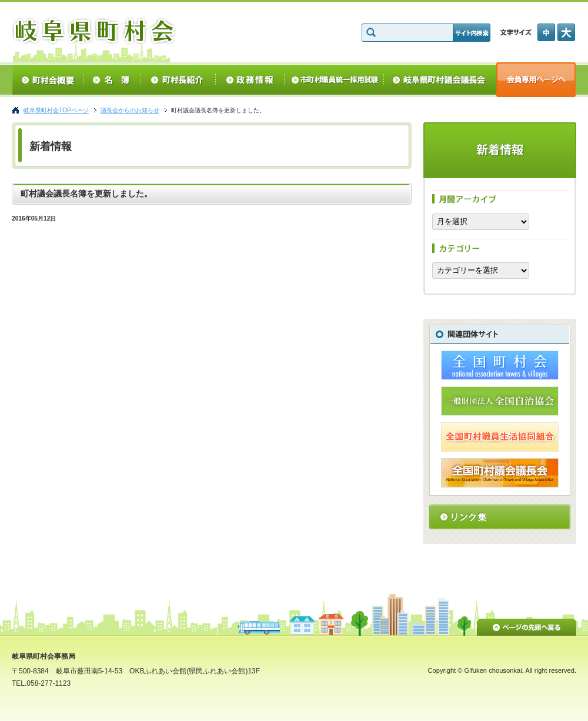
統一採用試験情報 (334, 80)
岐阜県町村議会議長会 (440, 80)
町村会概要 (47, 80)
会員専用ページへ (536, 80)
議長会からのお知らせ (130, 110)
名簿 (112, 80)
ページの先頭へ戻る (527, 625)
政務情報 (250, 80)
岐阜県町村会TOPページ (56, 110)
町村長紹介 (178, 80)
